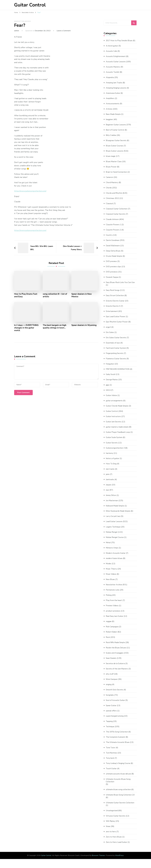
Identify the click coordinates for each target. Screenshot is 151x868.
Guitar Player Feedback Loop (118, 435)
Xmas (108, 829)
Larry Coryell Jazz (113, 519)
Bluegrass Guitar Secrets (117, 143)
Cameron (110, 180)
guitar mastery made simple (118, 429)
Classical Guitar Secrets (116, 217)
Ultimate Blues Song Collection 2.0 (121, 798)
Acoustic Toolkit (113, 75)
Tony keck (110, 761)
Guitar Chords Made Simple (118, 409)
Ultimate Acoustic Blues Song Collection (119, 783)
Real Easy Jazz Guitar (115, 619)
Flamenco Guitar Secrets (116, 361)
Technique (110, 729)
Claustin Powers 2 (114, 232)
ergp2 (108, 330)
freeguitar (110, 366)
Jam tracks (110, 472)
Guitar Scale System (115, 440)
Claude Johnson (113, 222)
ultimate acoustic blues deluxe (119, 776)
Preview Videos (112, 608)
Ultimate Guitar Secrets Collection (121, 805)
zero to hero (111, 834)
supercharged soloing (115, 719)
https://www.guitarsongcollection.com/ (31, 191)
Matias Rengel (112, 535)
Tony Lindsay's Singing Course (119, 766)
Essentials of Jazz (113, 345)
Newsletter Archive (22, 21)
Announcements (113, 106)
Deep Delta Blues (114, 253)
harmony (110, 456)
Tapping (109, 724)
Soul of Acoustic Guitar (116, 703)
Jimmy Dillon (111, 498)
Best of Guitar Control (115, 133)
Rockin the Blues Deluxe (116, 650)
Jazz (107, 493)
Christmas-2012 (113, 201)
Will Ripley (111, 824)
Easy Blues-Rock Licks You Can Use (121, 285)
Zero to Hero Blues (114, 840)
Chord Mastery (112, 185)
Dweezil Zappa (112, 280)
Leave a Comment (64, 31)
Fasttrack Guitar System (116, 351)
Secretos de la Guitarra (116, 666)
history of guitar (113, 461)
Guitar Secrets (112, 445)
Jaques (109, 487)
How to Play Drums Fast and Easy (26, 295)
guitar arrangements (115, 403)
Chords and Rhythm (114, 196)
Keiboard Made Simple (116, 508)
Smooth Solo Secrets (115, 692)
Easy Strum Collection (115, 298)
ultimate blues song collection (119, 792)
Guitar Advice (112, 398)
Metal (108, 545)
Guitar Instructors (114, 419)
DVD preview (112, 264)
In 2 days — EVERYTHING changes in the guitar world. (27, 328)
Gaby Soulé (111, 377)
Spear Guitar (111, 708)
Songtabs (110, 698)
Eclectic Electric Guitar (116, 303)
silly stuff (110, 677)
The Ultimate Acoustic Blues (118, 745)
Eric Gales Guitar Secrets (117, 340)
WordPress (119, 858)
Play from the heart (114, 603)
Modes (109, 566)
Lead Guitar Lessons (115, 524)
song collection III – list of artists (55, 295)
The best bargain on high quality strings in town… (55, 327)
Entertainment (112, 314)
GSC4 (108, 393)
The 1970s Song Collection (118, 734)
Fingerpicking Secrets (115, 356)
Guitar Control (30, 5)
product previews (113, 614)
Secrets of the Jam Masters (117, 671)
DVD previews (112, 274)
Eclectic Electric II (113, 309)
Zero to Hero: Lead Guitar (117, 845)
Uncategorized (112, 813)
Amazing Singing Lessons (117, 90)
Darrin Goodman (113, 243)
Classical (109, 206)
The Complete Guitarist (116, 740)
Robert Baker (112, 635)
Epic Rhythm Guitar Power (117, 324)
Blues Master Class (114, 164)
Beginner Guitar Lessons (116, 127)
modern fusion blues (115, 561)
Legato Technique (114, 529)
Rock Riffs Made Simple (116, 645)
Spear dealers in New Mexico (82, 295)
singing (109, 687)
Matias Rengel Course (115, 540)
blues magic (111, 159)
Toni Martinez (112, 755)
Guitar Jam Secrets (114, 424)
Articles (109, 112)
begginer (110, 122)
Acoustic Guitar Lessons (116, 64)
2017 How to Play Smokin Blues (120, 41)
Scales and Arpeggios (115, 656)
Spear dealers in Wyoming (84, 325)
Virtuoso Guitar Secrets (116, 819)
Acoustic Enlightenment (116, 59)
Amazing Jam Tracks (114, 85)
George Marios (112, 382)
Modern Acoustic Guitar (116, 556)
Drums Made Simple (115, 259)
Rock (108, 640)
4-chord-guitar (112, 48)
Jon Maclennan (112, 503)
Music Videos (111, 577)
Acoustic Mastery (113, 69)
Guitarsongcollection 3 (116, 451)
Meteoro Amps (112, 550)
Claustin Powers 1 (114, 227)
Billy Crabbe (111, 138)
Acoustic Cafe (112, 54)
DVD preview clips (114, 269)
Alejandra (110, 80)
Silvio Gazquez (112, 682)
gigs (108, 387)
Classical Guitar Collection (117, 211)
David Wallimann (113, 248)
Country (109, 238)
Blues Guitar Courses (115, 148)
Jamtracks (110, 482)
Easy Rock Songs (113, 293)
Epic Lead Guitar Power (116, 319)
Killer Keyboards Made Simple (119, 514)
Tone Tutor (111, 750)
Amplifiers (110, 101)
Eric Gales (110, 335)
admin (17, 31)
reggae (109, 624)
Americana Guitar (113, 96)
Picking (109, 598)
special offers (111, 713)
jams (108, 477)
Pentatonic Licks (113, 592)
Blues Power (111, 169)
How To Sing (111, 466)
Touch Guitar (111, 771)
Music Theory (112, 571)
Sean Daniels (111, 661)
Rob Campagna (112, 629)
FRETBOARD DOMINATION (118, 372)
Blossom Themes (98, 858)
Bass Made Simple (114, 117)
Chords (109, 190)
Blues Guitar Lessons (115, 154)
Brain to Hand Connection (117, 175)
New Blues (111, 582)
